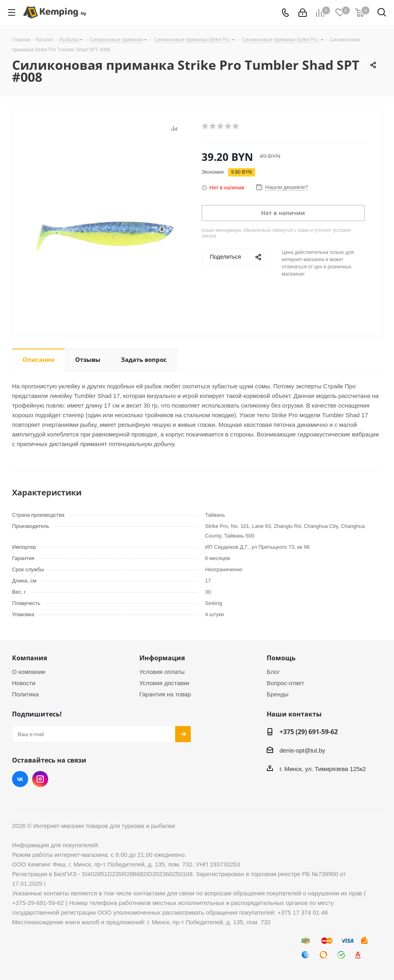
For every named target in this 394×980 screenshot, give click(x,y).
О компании (29, 672)
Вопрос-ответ (285, 683)
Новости (24, 683)
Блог (273, 672)
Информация (162, 658)
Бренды (278, 694)
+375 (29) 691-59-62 (309, 732)
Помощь (281, 658)
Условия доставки (164, 683)
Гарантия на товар (165, 694)
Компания (30, 658)
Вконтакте (20, 779)
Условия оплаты (162, 672)
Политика (25, 694)
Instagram (40, 779)
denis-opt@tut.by (302, 750)
